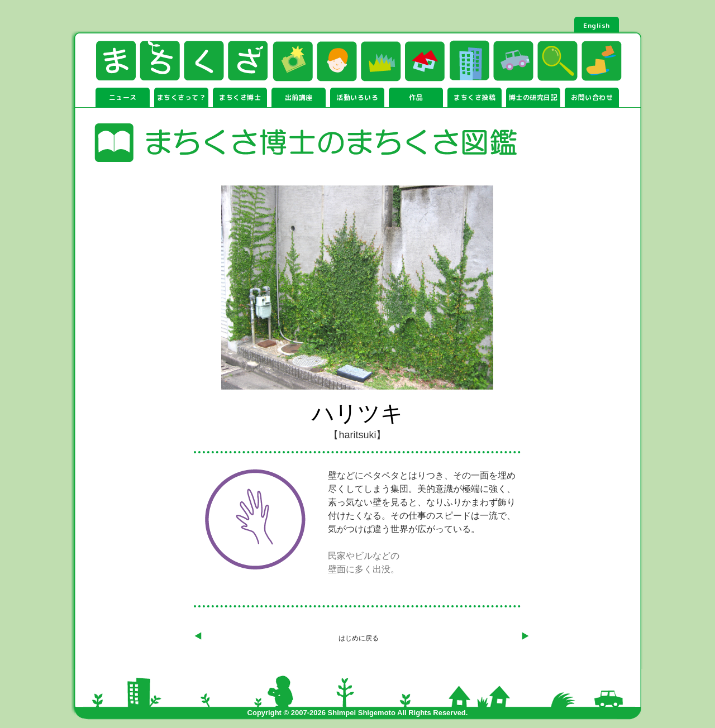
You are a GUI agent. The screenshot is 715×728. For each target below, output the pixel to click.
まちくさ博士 (240, 97)
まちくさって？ (182, 97)
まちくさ (182, 61)
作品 (416, 97)
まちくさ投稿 (475, 97)
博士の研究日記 (533, 97)
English (597, 25)
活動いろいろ (357, 97)
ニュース (123, 97)
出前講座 (299, 97)
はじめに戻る (359, 638)
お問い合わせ (592, 97)
